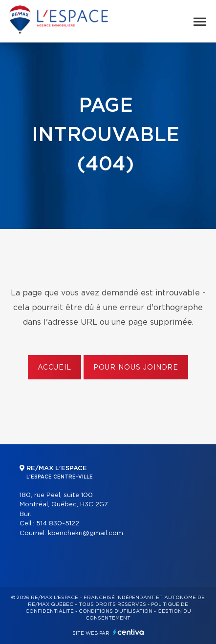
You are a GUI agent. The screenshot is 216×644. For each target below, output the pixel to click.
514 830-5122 (58, 524)
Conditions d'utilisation (116, 611)
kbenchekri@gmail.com (86, 533)
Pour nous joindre (136, 368)
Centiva (129, 632)
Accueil (54, 368)
